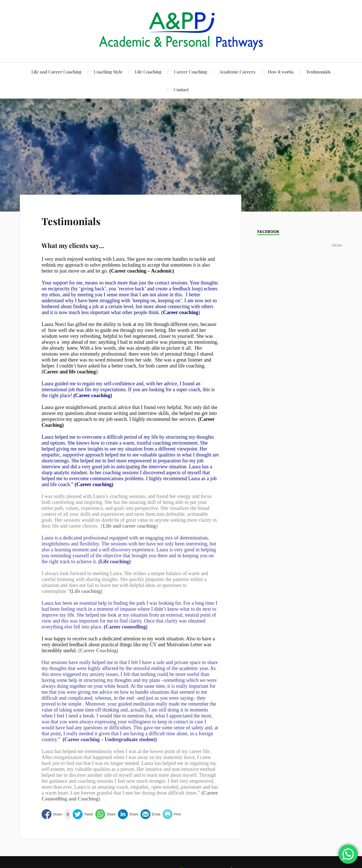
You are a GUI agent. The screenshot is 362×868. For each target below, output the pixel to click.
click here (337, 245)
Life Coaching (148, 72)
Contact (181, 89)
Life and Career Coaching (56, 72)
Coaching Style (108, 72)
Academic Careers (237, 72)
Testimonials (318, 72)
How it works (281, 72)
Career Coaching (190, 72)
